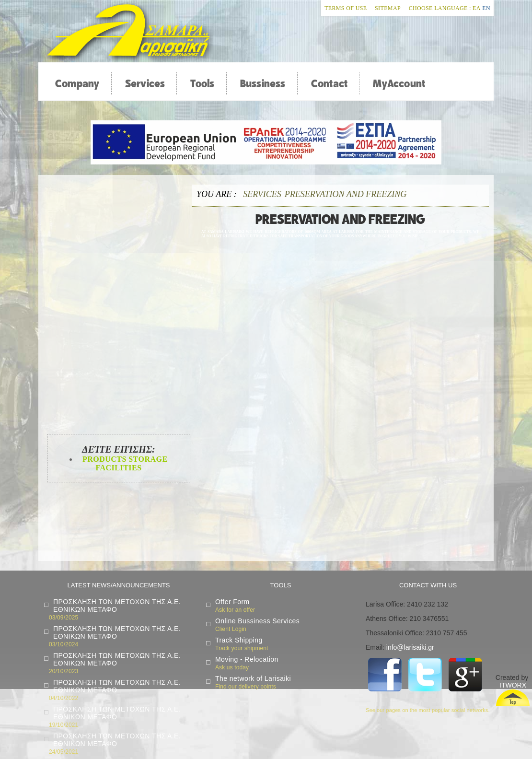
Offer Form (232, 602)
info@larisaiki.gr (410, 647)
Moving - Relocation (247, 659)
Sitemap (388, 8)
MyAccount (399, 83)
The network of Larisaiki (253, 678)
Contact (330, 83)
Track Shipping (239, 640)
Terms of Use (346, 8)
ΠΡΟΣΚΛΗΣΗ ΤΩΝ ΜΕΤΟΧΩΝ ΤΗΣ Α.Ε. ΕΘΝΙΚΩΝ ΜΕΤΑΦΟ (117, 606)
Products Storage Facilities (124, 463)
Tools (202, 83)
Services (145, 83)
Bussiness (263, 83)
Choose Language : (440, 8)
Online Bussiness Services (257, 621)
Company (77, 83)
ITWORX (513, 685)
